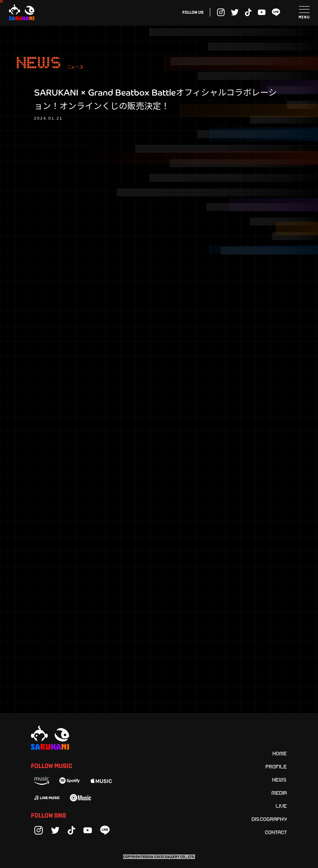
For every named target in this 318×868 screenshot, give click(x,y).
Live (281, 806)
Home (280, 753)
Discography (269, 819)
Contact (276, 832)
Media (279, 793)
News (280, 779)
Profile (276, 766)
